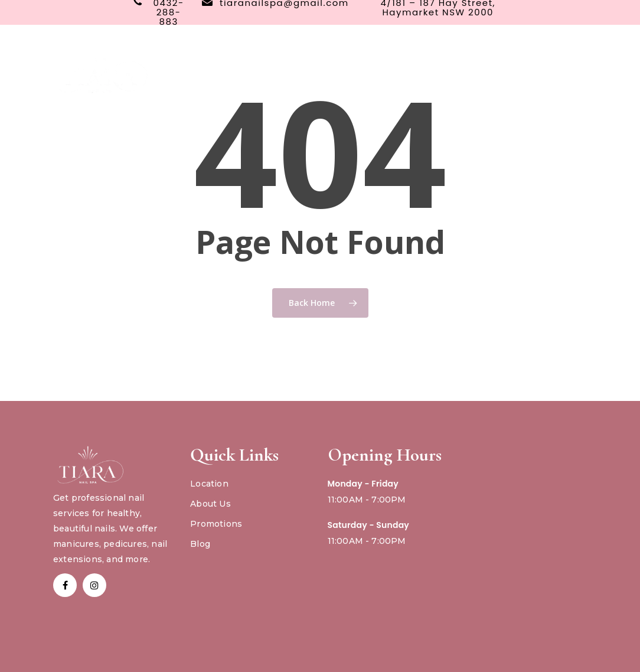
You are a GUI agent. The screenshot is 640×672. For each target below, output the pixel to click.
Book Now (493, 68)
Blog (200, 544)
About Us (210, 504)
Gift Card (558, 68)
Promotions (216, 524)
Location (209, 484)
